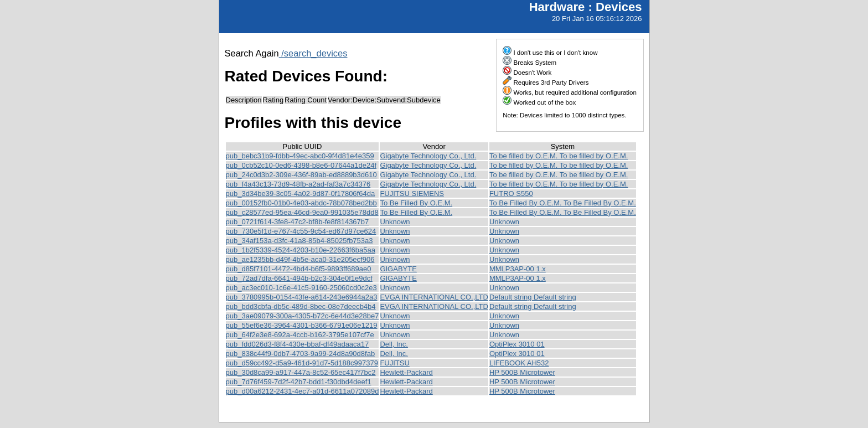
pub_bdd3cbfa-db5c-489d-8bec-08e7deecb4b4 (301, 306)
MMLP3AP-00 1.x (518, 269)
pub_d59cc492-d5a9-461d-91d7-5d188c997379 (302, 363)
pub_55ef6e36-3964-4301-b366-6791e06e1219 (302, 325)
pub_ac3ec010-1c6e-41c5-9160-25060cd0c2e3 (301, 288)
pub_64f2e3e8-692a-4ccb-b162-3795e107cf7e (300, 335)
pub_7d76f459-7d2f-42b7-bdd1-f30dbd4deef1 (299, 382)
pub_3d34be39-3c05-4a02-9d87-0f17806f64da (301, 194)
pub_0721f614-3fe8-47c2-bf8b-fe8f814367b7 (298, 222)
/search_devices (313, 53)
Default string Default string (533, 297)
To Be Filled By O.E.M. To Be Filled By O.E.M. (563, 203)
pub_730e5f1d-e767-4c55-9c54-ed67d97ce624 (301, 231)
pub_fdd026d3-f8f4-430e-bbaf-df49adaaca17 (298, 344)
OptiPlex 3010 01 (517, 344)
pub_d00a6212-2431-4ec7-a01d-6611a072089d (303, 391)
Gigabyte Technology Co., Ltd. (428, 156)
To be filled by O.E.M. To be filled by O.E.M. (559, 156)
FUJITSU (394, 363)
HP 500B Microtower (522, 372)
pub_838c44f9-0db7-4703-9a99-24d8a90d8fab (301, 354)
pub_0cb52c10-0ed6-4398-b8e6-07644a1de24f (301, 165)
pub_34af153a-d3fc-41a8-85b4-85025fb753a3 (299, 241)
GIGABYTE (398, 269)
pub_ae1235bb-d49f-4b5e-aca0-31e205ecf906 (300, 259)
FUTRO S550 (511, 194)
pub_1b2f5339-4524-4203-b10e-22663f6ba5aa (301, 250)
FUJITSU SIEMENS (412, 194)
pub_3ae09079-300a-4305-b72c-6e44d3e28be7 (303, 316)
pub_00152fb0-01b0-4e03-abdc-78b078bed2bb (301, 203)
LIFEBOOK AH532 (519, 363)
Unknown (395, 222)
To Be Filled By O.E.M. (416, 203)
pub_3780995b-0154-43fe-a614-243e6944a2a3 (302, 297)
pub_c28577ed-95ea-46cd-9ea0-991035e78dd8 (302, 212)
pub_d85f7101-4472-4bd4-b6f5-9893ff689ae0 (299, 269)
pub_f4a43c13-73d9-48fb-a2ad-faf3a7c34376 (298, 184)
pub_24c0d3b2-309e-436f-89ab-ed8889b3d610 (301, 175)
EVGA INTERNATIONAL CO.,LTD (434, 297)
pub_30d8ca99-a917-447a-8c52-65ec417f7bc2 (301, 372)
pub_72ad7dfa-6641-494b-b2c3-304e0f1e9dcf (299, 278)
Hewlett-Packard (406, 372)
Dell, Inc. (394, 344)
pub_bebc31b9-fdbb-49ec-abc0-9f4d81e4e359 (300, 156)
